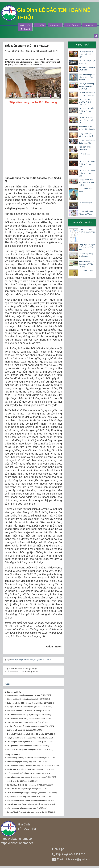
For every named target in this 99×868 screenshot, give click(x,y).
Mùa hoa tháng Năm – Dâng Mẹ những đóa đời (87, 77)
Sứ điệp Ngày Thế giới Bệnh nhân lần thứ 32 (24, 785)
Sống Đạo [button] (55, 25)
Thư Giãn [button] (25, 29)
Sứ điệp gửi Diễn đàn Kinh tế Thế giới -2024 (24, 707)
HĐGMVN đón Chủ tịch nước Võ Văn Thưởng (86, 264)
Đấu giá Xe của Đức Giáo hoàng (87, 62)
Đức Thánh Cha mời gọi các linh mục (22, 808)
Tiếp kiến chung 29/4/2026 (85, 148)
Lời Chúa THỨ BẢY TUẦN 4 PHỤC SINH (86, 111)
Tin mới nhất (82, 45)
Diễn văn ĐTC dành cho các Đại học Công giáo (25, 734)
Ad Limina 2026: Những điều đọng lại (87, 128)
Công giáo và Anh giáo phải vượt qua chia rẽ (86, 182)
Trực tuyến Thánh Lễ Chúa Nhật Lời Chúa (23, 711)
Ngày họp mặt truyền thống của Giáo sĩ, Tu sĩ (25, 738)
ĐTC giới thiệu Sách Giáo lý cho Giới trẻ (23, 746)
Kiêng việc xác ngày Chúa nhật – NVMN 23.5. (87, 247)
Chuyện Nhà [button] (72, 25)
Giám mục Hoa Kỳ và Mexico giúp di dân (23, 699)
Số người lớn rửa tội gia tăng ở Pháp (21, 789)
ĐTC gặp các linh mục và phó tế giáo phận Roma (26, 777)
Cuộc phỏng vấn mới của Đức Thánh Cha (23, 773)
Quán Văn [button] (90, 25)
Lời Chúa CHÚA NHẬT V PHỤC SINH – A (85, 102)
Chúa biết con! (84, 154)
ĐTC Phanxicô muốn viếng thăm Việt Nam (23, 718)
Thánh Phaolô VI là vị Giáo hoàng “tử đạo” (24, 695)
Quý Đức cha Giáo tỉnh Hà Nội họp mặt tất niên (25, 804)
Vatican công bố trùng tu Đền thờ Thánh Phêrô (25, 758)
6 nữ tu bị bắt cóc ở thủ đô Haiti (19, 730)
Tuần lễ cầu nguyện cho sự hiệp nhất (21, 762)
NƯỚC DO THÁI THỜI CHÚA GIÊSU (87, 231)
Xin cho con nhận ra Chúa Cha (87, 69)
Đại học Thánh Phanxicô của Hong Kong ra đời (26, 812)
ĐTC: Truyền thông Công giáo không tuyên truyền (27, 793)
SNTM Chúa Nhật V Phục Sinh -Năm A (87, 94)
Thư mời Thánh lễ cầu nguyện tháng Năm (86, 54)
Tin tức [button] (40, 25)
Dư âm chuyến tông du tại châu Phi (87, 142)
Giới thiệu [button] (25, 25)
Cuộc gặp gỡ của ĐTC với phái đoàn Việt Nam (25, 703)
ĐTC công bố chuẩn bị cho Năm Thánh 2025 (24, 742)
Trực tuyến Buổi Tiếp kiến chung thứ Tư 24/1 (25, 750)
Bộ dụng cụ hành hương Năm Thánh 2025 (23, 797)
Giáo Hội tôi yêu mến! (85, 190)
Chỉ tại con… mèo (86, 271)
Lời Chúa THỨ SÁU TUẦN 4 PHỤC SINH (87, 164)
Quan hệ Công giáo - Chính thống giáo (22, 722)
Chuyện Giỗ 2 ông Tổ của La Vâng (86, 213)
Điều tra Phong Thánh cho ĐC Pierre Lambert (25, 800)
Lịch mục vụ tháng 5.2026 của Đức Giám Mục (86, 86)
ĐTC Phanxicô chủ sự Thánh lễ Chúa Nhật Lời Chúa (27, 766)
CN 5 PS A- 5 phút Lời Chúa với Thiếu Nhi (86, 120)
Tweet (7, 684)
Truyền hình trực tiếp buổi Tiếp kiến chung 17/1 (26, 769)
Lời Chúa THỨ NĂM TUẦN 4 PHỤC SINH (87, 173)
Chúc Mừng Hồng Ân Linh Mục (86, 255)
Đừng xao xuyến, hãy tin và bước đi (86, 135)
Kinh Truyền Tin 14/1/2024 (17, 781)
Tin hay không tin (85, 203)
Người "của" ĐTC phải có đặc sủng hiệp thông (25, 726)
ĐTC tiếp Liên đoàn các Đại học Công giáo (24, 715)
